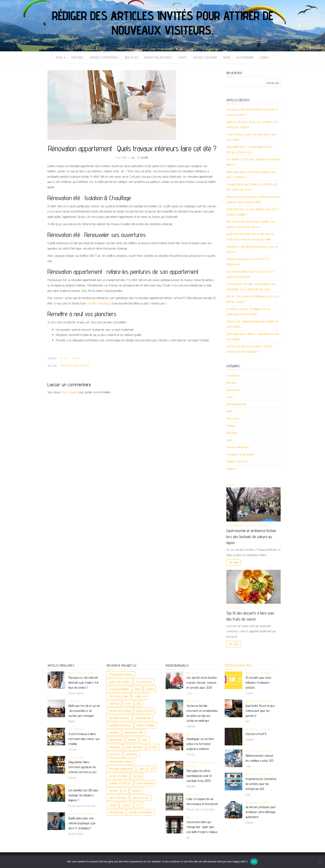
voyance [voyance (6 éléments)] (126, 805)
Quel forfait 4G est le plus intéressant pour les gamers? (260, 711)
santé (183, 57)
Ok (254, 861)
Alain (145, 158)
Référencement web (238, 666)
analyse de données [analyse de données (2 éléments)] (119, 682)
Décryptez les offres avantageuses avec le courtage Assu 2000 (199, 776)
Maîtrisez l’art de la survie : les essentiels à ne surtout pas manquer (84, 711)
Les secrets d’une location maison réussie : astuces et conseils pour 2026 (202, 683)
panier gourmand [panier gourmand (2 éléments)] (134, 747)
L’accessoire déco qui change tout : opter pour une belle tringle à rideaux (202, 827)
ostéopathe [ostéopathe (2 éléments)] (114, 747)
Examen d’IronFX (256, 734)
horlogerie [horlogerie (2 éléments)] (114, 732)
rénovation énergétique (98, 303)
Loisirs (264, 57)
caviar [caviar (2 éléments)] (128, 703)
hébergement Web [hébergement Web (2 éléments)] (134, 732)
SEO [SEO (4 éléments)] (152, 769)
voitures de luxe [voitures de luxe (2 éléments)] (141, 798)
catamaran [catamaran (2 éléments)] (114, 703)
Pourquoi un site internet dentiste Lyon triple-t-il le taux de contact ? (83, 683)
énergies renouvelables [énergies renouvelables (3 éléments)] (141, 812)
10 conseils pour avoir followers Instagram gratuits (259, 683)
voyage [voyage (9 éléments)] (113, 805)
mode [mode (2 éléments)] (144, 740)
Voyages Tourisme (205, 57)
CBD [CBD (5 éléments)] (138, 703)
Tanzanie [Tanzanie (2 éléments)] (113, 790)
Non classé (233, 418)
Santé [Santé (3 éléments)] (142, 769)
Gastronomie (245, 57)
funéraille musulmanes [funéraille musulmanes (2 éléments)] (120, 725)
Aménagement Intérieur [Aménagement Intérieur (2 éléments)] (121, 674)
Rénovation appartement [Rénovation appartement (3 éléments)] (121, 769)
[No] (320, 862)
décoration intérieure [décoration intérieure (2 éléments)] (119, 718)
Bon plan (132, 57)
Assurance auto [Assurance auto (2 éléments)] (144, 682)
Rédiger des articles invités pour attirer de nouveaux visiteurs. (162, 23)
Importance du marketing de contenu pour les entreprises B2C (261, 784)
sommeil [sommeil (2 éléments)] (137, 776)
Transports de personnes (240, 454)
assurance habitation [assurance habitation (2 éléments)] (119, 689)
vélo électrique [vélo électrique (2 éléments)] (116, 812)
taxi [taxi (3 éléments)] (125, 790)
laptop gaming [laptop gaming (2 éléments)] (116, 740)
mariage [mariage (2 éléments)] (132, 740)
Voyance (231, 469)
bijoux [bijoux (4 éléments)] (138, 689)
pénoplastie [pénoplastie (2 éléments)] (132, 754)
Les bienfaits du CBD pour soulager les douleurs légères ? (84, 795)
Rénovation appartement (75, 365)
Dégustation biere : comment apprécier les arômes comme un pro (82, 767)
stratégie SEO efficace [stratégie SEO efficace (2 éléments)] (120, 783)
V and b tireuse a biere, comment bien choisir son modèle (84, 739)
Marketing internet (158, 57)
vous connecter (70, 392)
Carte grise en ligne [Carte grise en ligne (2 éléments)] (119, 696)
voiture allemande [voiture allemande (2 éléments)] (118, 798)
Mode (227, 57)
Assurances (233, 375)
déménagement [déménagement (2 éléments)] (143, 718)
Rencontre (232, 433)
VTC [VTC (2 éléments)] (138, 805)
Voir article (234, 562)
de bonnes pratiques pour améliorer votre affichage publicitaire (261, 812)
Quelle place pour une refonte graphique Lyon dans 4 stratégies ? (82, 823)
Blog (61, 57)
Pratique (77, 57)
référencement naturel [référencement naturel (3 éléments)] (120, 761)
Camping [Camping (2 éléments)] (150, 689)
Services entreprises (104, 57)
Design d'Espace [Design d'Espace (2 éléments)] (144, 711)
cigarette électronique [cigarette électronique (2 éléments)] (120, 711)
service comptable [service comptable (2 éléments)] (118, 776)
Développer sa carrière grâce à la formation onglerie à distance (200, 744)
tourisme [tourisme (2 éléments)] (136, 790)
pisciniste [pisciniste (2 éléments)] (153, 747)
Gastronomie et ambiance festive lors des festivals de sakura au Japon (251, 537)
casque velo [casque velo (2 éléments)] (140, 696)
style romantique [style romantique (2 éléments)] (145, 783)
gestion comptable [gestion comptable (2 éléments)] (146, 725)
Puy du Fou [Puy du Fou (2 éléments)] (115, 754)
